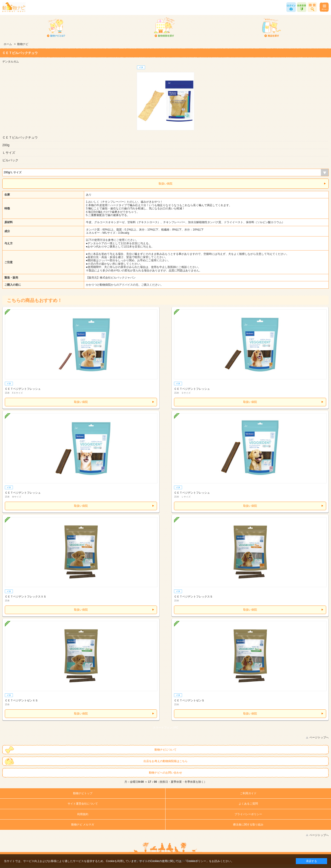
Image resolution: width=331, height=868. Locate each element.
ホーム (8, 44)
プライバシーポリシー (248, 814)
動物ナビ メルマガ (83, 825)
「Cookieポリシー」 (196, 861)
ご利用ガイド (248, 793)
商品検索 (312, 7)
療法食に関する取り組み (248, 825)
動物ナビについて (165, 750)
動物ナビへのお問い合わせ (165, 773)
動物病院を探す (164, 28)
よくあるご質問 (248, 804)
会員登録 (302, 7)
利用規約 (83, 814)
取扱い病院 (165, 184)
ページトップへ (319, 737)
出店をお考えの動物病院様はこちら (165, 761)
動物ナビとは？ (56, 28)
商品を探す (272, 28)
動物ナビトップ (83, 793)
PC (176, 728)
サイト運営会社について (83, 804)
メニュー (324, 7)
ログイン (291, 7)
